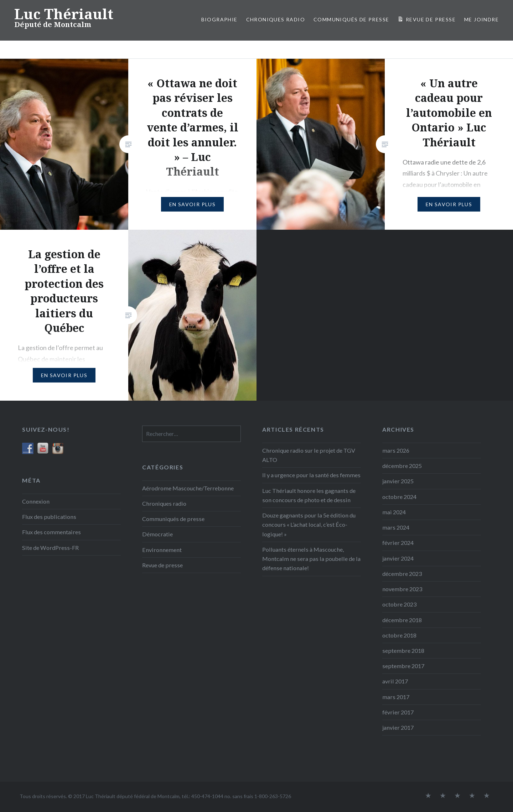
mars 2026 (396, 450)
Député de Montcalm (53, 24)
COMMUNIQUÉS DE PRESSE (351, 19)
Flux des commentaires (51, 532)
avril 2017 (395, 681)
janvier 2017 (398, 727)
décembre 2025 (402, 466)
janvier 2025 (398, 481)
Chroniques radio (276, 19)
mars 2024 (396, 527)
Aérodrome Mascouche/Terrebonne (188, 488)
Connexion (36, 501)
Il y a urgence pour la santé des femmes (311, 475)
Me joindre (481, 19)
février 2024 (398, 543)
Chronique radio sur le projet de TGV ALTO (309, 455)
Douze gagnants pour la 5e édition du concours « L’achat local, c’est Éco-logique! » (309, 524)
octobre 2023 (399, 604)
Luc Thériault (64, 14)
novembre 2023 (402, 589)
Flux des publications (49, 517)
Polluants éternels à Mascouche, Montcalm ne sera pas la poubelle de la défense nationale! (311, 559)
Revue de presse (162, 565)
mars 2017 (396, 697)
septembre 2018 (403, 650)
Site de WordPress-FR (50, 548)
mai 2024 (394, 512)
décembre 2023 (402, 574)
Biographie (219, 19)
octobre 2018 (399, 635)
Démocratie (157, 534)
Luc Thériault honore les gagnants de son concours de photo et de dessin (309, 495)
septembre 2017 (403, 666)
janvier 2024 (398, 558)
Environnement (162, 550)
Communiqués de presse (173, 519)
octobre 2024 (399, 497)
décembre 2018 (402, 620)
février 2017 (398, 712)
